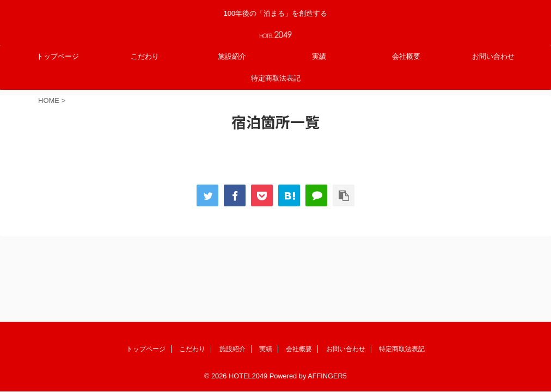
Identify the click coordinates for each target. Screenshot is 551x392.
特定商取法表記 (276, 78)
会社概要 (406, 56)
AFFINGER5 (327, 301)
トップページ (58, 56)
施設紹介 (232, 56)
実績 (319, 56)
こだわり (145, 56)
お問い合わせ (493, 56)
